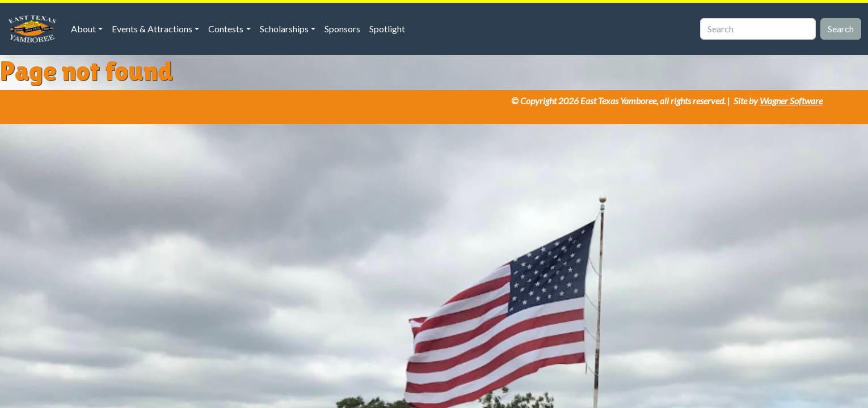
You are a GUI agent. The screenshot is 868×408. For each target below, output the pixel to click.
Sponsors (342, 29)
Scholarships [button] (284, 29)
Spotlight (387, 29)
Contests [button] (226, 29)
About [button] (83, 29)
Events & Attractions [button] (152, 29)
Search (841, 29)
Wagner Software (791, 101)
